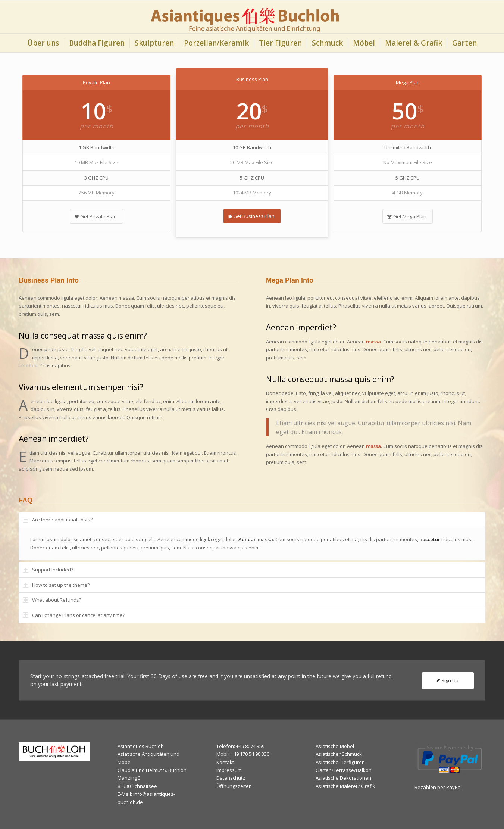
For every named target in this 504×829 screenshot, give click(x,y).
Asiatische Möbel (335, 746)
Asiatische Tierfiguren (340, 762)
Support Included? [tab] (48, 570)
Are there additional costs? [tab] (58, 520)
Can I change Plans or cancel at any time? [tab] (74, 615)
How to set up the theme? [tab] (56, 585)
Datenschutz (231, 778)
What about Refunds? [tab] (52, 600)
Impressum (229, 770)
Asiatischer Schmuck (339, 754)
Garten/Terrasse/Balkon (344, 770)
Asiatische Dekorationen (343, 778)
